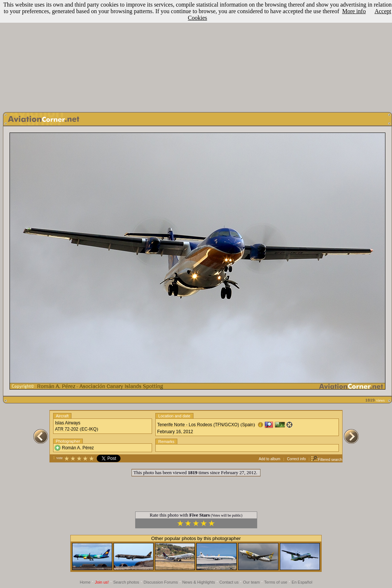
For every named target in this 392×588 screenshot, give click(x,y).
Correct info (296, 459)
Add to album (269, 459)
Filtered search (327, 460)
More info (354, 11)
